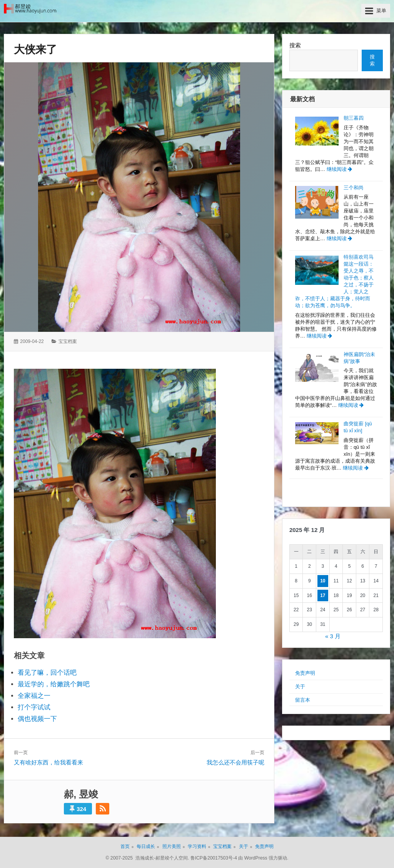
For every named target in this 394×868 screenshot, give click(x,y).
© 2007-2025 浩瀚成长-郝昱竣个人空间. (148, 858)
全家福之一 (34, 696)
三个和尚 (354, 188)
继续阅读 (340, 169)
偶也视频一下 (37, 719)
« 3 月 (333, 636)
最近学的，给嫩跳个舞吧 (54, 684)
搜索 (295, 45)
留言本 (303, 700)
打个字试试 (34, 707)
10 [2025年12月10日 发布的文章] (323, 581)
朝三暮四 (354, 118)
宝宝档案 (68, 341)
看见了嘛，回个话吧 (47, 673)
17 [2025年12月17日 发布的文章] (323, 595)
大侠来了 (35, 49)
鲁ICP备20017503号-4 (214, 858)
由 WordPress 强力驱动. (263, 858)
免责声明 (305, 673)
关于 (300, 687)
